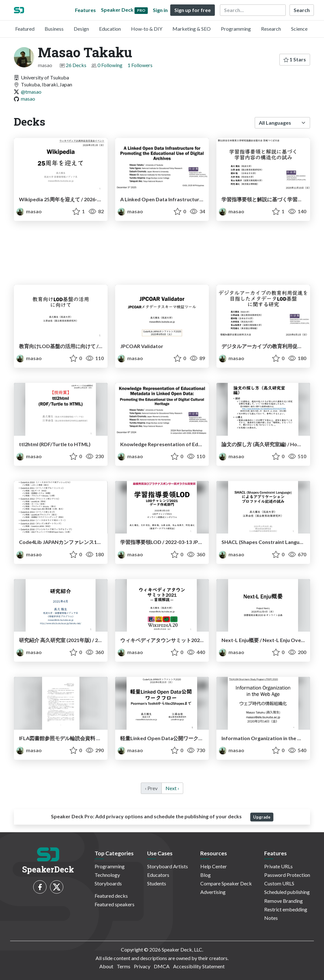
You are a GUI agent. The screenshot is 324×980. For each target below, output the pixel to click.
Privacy (142, 966)
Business (54, 29)
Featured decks (111, 896)
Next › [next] (172, 788)
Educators (158, 875)
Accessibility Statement (199, 966)
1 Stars (295, 59)
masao (28, 99)
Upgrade (262, 817)
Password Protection (287, 875)
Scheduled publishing (287, 892)
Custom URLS (279, 883)
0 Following (110, 65)
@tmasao (31, 92)
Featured (25, 29)
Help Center (214, 866)
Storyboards (108, 883)
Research (271, 29)
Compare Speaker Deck (226, 883)
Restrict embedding (286, 909)
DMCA (162, 966)
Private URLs (278, 866)
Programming (236, 29)
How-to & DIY (147, 29)
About (106, 966)
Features (85, 10)
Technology (107, 875)
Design (81, 29)
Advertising (213, 892)
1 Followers (140, 65)
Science (299, 29)
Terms (124, 966)
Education (110, 29)
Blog (206, 875)
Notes (271, 918)
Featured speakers (115, 904)
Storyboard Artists (168, 866)
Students (157, 883)
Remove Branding (283, 901)
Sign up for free (193, 10)
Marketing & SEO (192, 29)
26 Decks (76, 65)
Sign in (160, 10)
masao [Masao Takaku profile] (29, 211)
